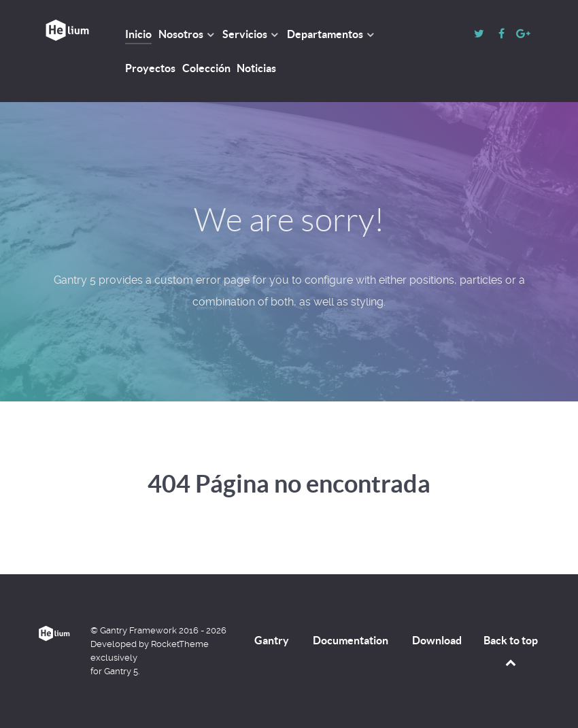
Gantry (272, 640)
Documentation (351, 640)
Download (437, 640)
